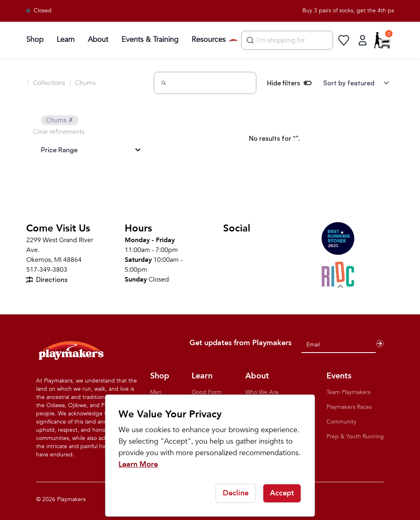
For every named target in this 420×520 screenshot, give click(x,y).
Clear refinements (59, 132)
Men (156, 392)
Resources (209, 40)
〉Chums (82, 83)
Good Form (207, 392)
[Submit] (249, 40)
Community (341, 422)
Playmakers (71, 499)
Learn (66, 40)
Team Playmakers (348, 392)
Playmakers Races (349, 407)
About (98, 40)
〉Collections (46, 83)
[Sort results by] (356, 83)
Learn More (138, 464)
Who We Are (262, 392)
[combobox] (287, 40)
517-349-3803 (47, 270)
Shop (35, 40)
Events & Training (150, 40)
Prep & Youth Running (355, 436)
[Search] (205, 83)
